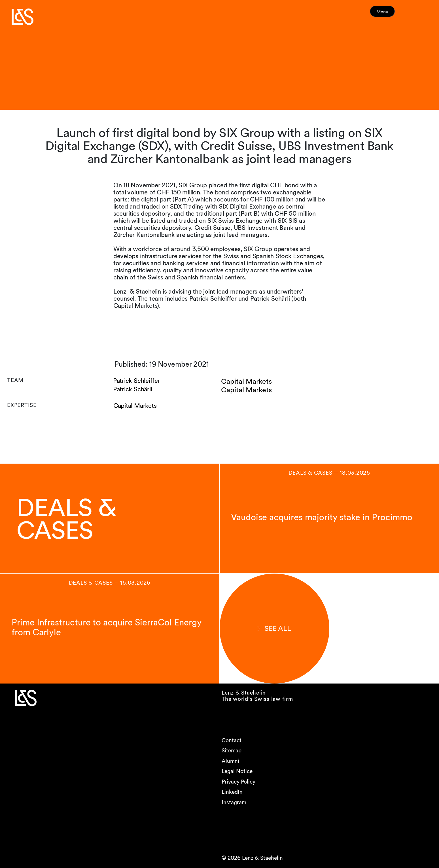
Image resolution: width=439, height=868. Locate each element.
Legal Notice (237, 772)
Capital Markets (135, 406)
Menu (393, 14)
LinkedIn (232, 792)
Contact (232, 740)
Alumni (230, 761)
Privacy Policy (238, 782)
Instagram (234, 802)
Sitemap (232, 751)
